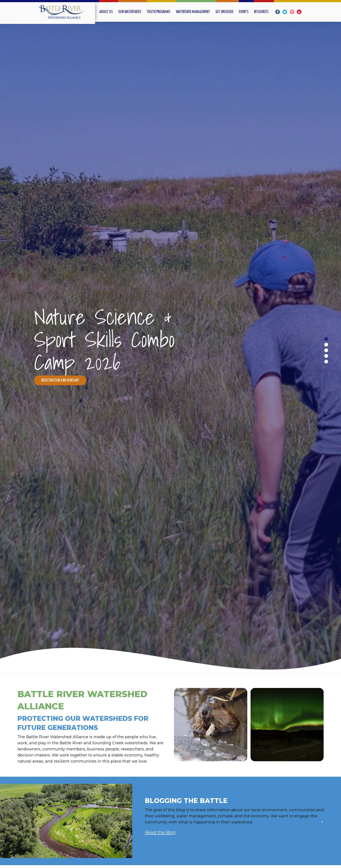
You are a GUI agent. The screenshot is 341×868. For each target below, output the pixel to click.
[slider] (170, 347)
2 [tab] (326, 345)
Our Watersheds (130, 12)
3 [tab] (326, 350)
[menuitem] (109, 12)
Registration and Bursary (60, 380)
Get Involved (224, 12)
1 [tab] (326, 339)
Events (244, 12)
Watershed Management (193, 12)
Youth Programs (159, 12)
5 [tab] (326, 362)
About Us (106, 12)
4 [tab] (326, 356)
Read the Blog (160, 832)
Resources (261, 12)
